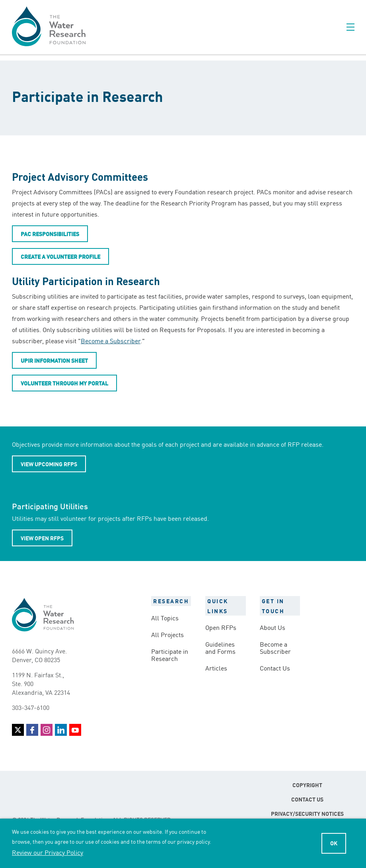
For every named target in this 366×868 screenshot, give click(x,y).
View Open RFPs (42, 538)
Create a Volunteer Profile (60, 256)
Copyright (307, 785)
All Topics (165, 618)
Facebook (32, 730)
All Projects (167, 634)
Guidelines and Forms (220, 647)
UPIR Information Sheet (54, 360)
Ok (334, 843)
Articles (216, 668)
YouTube (75, 730)
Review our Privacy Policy (48, 852)
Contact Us (275, 668)
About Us (273, 627)
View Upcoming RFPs (49, 464)
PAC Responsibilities (50, 234)
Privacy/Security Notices (307, 813)
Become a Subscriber (111, 340)
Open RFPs (221, 627)
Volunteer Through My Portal (64, 383)
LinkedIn (61, 730)
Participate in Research (170, 655)
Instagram (47, 730)
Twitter (18, 730)
